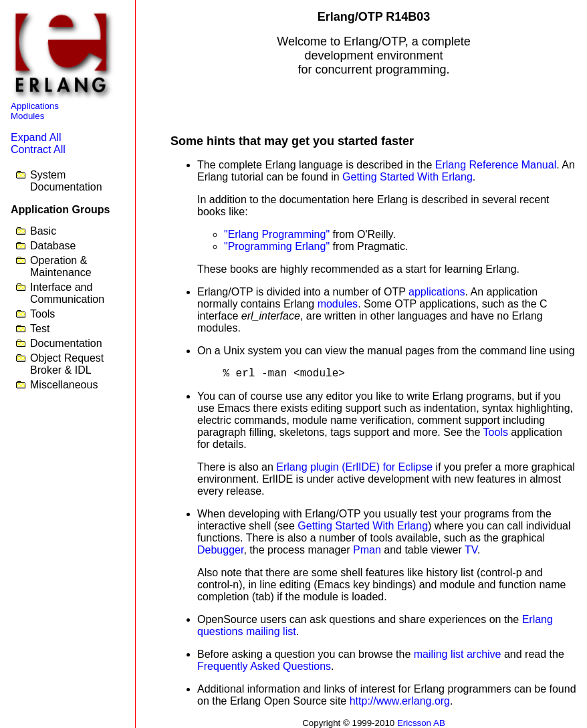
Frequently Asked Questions (264, 666)
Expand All (36, 137)
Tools (496, 432)
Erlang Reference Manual (496, 165)
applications (437, 292)
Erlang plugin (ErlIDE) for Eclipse (354, 467)
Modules (27, 116)
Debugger (220, 550)
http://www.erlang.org (400, 701)
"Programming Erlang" (277, 246)
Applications (35, 106)
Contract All (38, 149)
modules (338, 304)
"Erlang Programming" (277, 234)
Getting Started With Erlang (407, 177)
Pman (367, 550)
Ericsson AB (421, 723)
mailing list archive (458, 654)
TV (471, 550)
